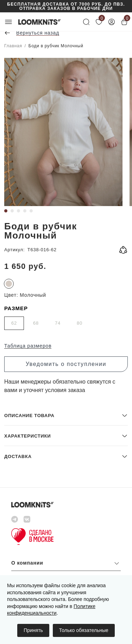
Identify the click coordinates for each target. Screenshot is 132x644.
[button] (66, 415)
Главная (13, 46)
